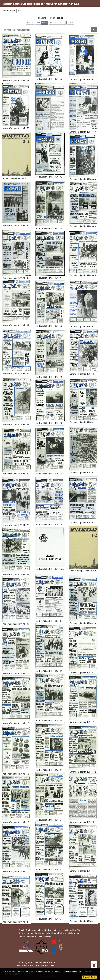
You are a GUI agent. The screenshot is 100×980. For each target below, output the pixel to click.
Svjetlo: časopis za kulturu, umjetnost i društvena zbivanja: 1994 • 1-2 (84, 571)
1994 (21, 11)
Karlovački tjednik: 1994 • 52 (49, 79)
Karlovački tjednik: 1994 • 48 (83, 132)
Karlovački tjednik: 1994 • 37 (83, 327)
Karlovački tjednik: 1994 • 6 (49, 870)
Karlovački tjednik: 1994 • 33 (16, 425)
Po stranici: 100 (57, 23)
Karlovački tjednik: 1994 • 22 (16, 624)
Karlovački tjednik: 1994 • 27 (16, 80)
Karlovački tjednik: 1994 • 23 (16, 575)
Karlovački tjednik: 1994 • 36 (16, 374)
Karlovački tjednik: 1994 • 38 (49, 326)
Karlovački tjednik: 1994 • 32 (49, 423)
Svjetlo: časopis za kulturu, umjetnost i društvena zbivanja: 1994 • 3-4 (17, 179)
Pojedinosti (87, 971)
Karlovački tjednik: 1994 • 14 (83, 722)
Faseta (30, 23)
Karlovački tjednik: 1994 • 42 (16, 278)
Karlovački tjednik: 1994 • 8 (82, 822)
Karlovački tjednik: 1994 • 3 (49, 919)
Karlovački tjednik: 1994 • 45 (16, 226)
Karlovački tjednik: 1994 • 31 (83, 422)
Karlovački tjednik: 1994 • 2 (82, 921)
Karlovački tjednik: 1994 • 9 (49, 820)
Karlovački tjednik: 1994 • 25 (49, 525)
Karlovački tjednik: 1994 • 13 (16, 774)
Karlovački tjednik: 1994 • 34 (83, 374)
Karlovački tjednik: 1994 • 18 (49, 671)
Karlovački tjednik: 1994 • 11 (49, 770)
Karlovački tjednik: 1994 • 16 (16, 723)
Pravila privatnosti (11, 974)
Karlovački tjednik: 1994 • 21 (49, 621)
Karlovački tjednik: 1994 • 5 (82, 871)
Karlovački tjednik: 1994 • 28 (83, 473)
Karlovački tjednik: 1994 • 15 (49, 721)
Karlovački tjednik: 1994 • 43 (83, 226)
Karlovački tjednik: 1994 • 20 (83, 623)
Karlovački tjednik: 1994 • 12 (83, 772)
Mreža (44, 23)
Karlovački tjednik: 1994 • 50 (16, 128)
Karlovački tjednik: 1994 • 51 (83, 80)
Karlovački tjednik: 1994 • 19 (16, 674)
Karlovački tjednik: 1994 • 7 (15, 871)
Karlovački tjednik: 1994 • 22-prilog (50, 569)
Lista (38, 23)
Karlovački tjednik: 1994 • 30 (16, 474)
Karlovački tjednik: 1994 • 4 (15, 922)
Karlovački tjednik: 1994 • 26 (16, 525)
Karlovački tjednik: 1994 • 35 (49, 377)
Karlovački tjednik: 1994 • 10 (16, 822)
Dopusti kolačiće (89, 977)
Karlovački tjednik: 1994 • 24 (83, 523)
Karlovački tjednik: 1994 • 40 (83, 275)
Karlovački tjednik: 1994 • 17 (83, 673)
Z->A (70, 23)
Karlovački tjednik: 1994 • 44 (49, 228)
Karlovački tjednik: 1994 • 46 (83, 179)
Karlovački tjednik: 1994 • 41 (49, 278)
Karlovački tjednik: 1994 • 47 (49, 177)
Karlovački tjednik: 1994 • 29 (49, 474)
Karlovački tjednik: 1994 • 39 (16, 325)
